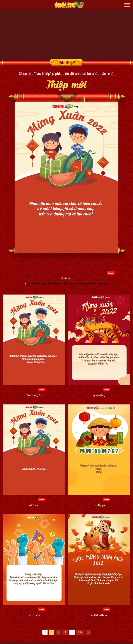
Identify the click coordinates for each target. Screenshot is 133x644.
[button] (127, 5)
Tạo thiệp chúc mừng (66, 62)
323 (80, 632)
